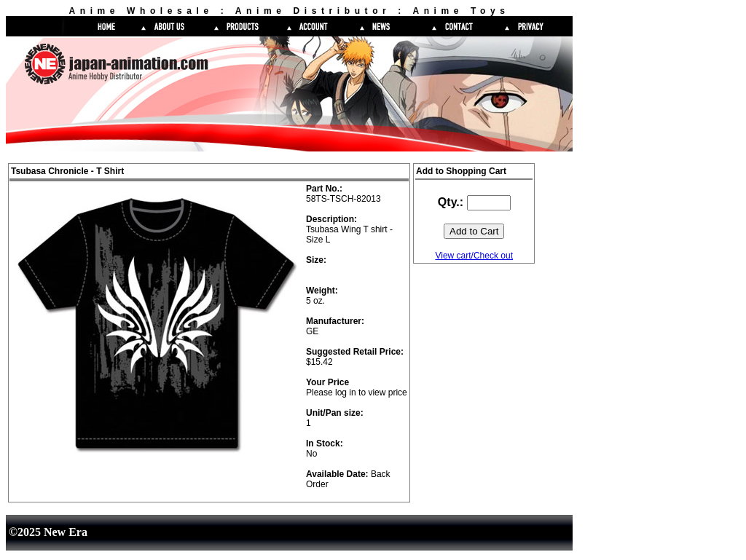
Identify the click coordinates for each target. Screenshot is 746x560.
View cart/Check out (474, 256)
